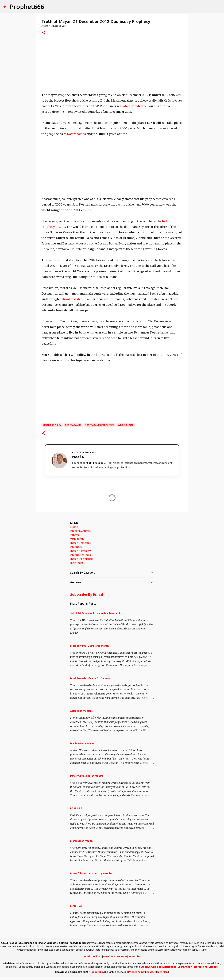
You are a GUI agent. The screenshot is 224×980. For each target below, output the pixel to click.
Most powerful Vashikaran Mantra (90, 646)
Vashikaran (77, 539)
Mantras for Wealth (81, 841)
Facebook (109, 957)
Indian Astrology (80, 551)
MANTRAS (76, 906)
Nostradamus (76, 134)
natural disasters (72, 299)
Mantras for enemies (82, 743)
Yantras (75, 535)
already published (136, 106)
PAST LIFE (76, 808)
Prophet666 (27, 7)
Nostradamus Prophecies (100, 425)
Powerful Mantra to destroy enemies (91, 873)
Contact (151, 972)
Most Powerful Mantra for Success (90, 678)
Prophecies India (80, 555)
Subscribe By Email (87, 595)
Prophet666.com (96, 463)
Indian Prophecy (52, 425)
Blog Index (77, 563)
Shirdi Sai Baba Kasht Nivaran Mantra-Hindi (95, 613)
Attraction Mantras (81, 711)
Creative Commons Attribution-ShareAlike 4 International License (179, 967)
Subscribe (134, 957)
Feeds (87, 957)
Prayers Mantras (80, 531)
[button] (44, 33)
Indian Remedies (80, 543)
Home (74, 527)
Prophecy (76, 547)
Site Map (163, 972)
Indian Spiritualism (82, 559)
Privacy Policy (136, 972)
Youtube (122, 957)
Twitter (97, 957)
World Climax (126, 425)
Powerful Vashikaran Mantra (87, 776)
